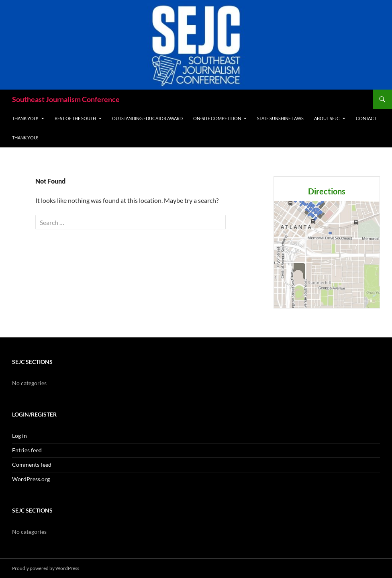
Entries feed (27, 450)
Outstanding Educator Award (147, 118)
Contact (366, 118)
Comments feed (32, 465)
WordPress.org (31, 479)
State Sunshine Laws (280, 118)
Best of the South (75, 118)
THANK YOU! (25, 118)
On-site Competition (217, 118)
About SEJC (327, 118)
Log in (19, 436)
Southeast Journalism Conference (66, 99)
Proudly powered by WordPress (46, 568)
